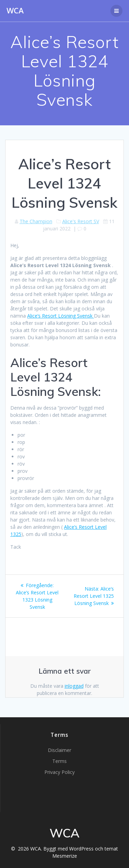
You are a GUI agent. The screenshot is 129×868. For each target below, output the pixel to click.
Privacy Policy (60, 772)
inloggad (74, 686)
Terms (60, 761)
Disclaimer (60, 750)
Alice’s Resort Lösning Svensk (61, 316)
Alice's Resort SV (81, 221)
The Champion (36, 221)
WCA (15, 11)
